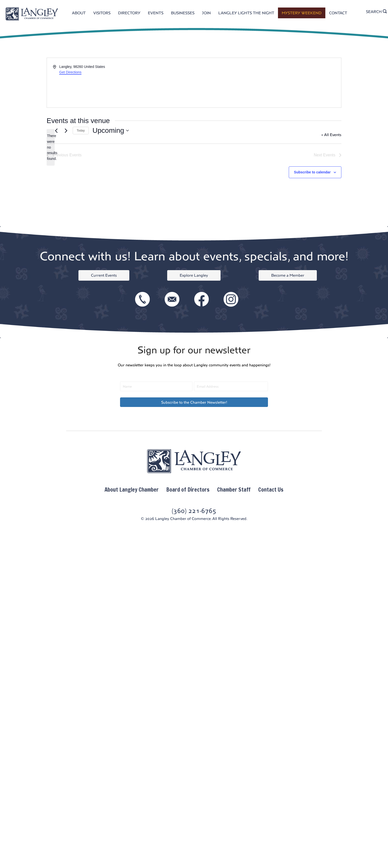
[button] (194, 402)
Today (81, 131)
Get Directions (70, 72)
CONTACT (338, 13)
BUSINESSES (183, 13)
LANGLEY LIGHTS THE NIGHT (246, 13)
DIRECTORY (129, 13)
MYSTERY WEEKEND (302, 13)
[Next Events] (66, 131)
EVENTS (156, 13)
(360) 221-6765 (194, 511)
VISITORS (102, 13)
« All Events (331, 135)
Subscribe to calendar (312, 172)
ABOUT (79, 13)
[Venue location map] (267, 83)
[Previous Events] (56, 131)
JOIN (206, 13)
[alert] (51, 147)
